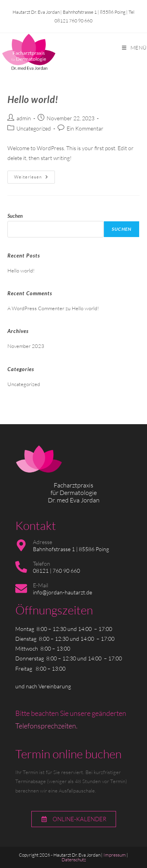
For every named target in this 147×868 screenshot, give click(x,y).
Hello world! (33, 99)
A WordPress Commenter (36, 308)
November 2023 (26, 346)
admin (24, 118)
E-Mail (41, 585)
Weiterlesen (34, 175)
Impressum (115, 855)
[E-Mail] (21, 588)
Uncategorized (34, 128)
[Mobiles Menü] (134, 48)
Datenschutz (74, 860)
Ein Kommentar (85, 128)
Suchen (15, 216)
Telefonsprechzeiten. (46, 726)
